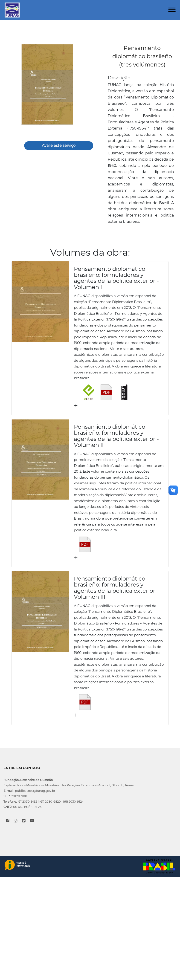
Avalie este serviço (59, 146)
